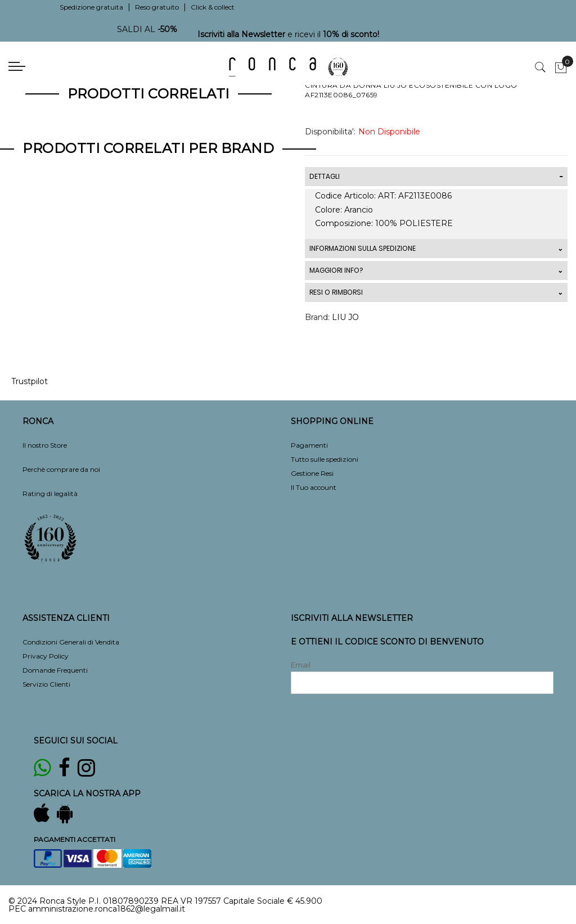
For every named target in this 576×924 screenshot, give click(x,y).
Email (301, 665)
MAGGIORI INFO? (336, 270)
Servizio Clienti (46, 684)
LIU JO (345, 317)
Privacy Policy (46, 656)
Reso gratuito (157, 7)
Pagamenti (309, 445)
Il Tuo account (314, 487)
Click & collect (213, 7)
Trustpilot (30, 381)
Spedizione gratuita (91, 7)
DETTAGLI (325, 176)
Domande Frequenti (55, 670)
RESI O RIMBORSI (336, 292)
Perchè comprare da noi (61, 469)
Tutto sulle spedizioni (325, 459)
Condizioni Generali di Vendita (71, 642)
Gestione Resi (312, 473)
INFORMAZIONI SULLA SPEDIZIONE (363, 248)
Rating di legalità (50, 493)
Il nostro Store (45, 445)
